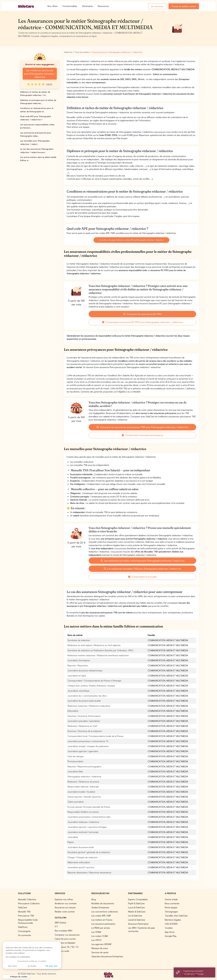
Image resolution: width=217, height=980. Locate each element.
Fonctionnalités (70, 6)
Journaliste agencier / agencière (83, 751)
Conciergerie (24, 931)
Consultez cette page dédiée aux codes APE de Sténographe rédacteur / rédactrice (131, 240)
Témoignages (171, 912)
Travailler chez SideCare (176, 916)
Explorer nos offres (64, 899)
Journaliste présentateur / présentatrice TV (88, 741)
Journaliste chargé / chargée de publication (88, 746)
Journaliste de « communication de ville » (87, 696)
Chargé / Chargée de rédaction (83, 857)
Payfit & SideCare (136, 903)
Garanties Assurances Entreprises (107, 956)
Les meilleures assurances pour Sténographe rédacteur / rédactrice (40, 74)
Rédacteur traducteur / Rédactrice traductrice (89, 706)
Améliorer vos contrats (66, 903)
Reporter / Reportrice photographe (84, 766)
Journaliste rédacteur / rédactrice (83, 822)
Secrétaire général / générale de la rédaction (89, 852)
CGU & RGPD (171, 924)
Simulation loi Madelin (65, 943)
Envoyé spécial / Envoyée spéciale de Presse (89, 807)
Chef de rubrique (76, 756)
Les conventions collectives (105, 912)
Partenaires (87, 6)
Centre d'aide (171, 899)
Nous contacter (172, 903)
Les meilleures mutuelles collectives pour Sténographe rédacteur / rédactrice (142, 561)
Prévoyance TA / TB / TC (67, 947)
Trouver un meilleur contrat (184, 6)
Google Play (171, 936)
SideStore (23, 927)
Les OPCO (96, 940)
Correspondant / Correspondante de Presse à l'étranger (94, 681)
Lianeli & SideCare (137, 920)
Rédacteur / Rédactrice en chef (82, 726)
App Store (170, 932)
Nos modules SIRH (63, 931)
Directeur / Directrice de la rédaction (85, 731)
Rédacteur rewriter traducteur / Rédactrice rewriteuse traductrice (98, 655)
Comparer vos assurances (67, 935)
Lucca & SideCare (136, 907)
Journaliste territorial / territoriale (83, 832)
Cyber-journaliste (76, 802)
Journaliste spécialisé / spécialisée (84, 721)
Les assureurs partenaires (103, 924)
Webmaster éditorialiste (79, 862)
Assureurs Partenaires (138, 924)
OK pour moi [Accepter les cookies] (51, 966)
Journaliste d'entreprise (79, 660)
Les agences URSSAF (102, 944)
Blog (94, 899)
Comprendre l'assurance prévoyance (142, 435)
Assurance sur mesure (65, 907)
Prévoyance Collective (29, 903)
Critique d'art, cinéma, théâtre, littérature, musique (91, 686)
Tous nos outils (62, 951)
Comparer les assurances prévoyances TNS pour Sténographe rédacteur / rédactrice (142, 427)
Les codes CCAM (100, 936)
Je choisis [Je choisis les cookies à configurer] (32, 966)
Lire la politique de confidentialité (18, 957)
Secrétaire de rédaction (79, 640)
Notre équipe (171, 907)
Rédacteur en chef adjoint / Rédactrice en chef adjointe (94, 645)
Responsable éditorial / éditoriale (83, 787)
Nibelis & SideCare (137, 912)
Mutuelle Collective (27, 899)
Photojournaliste (75, 761)
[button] (16, 977)
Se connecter (157, 6)
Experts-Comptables (138, 899)
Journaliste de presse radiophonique (85, 670)
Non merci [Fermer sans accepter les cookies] (13, 966)
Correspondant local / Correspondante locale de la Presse (95, 736)
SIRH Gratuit (60, 923)
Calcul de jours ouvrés (65, 939)
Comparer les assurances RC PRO (142, 314)
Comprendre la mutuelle (142, 577)
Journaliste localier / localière (81, 792)
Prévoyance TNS (26, 916)
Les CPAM (96, 932)
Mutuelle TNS (24, 912)
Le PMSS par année (101, 928)
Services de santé (100, 952)
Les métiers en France (102, 920)
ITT (56, 927)
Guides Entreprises (100, 907)
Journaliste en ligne (77, 676)
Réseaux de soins (100, 948)
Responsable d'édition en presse (83, 812)
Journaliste (73, 837)
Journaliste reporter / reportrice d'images (87, 827)
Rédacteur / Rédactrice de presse (83, 782)
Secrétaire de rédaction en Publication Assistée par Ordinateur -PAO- (101, 650)
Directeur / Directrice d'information (84, 716)
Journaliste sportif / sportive (81, 867)
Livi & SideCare (135, 916)
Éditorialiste (73, 711)
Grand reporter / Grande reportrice (84, 797)
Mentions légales (173, 920)
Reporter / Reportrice (78, 665)
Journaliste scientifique (78, 691)
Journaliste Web (75, 771)
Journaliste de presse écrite (81, 847)
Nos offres (53, 6)
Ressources (103, 6)
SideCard (22, 907)
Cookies (169, 928)
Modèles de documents (103, 903)
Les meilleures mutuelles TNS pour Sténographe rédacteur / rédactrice (142, 569)
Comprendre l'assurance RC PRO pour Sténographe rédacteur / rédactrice (142, 322)
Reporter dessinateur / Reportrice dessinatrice (89, 872)
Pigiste (71, 842)
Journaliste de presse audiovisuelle (84, 701)
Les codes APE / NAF (101, 916)
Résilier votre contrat (65, 912)
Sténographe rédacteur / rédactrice (84, 776)
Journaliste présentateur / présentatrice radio (89, 817)
